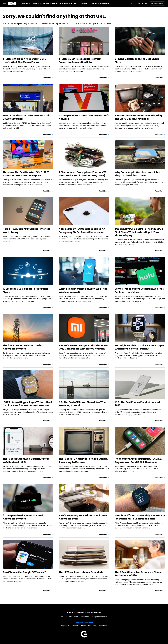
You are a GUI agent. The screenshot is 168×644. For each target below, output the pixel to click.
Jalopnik (75, 626)
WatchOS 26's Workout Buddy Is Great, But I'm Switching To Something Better (140, 517)
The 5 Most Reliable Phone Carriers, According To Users (24, 347)
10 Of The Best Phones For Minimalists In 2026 (138, 404)
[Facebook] (131, 3)
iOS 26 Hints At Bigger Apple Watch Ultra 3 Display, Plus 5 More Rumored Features (28, 404)
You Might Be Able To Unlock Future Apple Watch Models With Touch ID (139, 347)
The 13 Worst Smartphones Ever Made (81, 572)
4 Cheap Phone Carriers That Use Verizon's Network (84, 117)
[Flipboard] (142, 3)
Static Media (73, 617)
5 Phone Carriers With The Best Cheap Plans (137, 61)
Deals (94, 3)
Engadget (65, 626)
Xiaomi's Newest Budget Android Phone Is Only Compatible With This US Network (83, 347)
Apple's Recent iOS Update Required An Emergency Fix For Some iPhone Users (82, 230)
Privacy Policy (94, 613)
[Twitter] (135, 3)
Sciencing (92, 626)
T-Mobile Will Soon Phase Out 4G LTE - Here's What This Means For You (25, 61)
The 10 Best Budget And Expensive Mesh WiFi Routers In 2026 (26, 460)
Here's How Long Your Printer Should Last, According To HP (83, 517)
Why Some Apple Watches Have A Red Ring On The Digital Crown (137, 174)
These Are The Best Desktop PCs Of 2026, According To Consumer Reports (26, 174)
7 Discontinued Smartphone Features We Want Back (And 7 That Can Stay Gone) (83, 174)
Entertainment (60, 3)
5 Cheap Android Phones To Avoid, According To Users (23, 517)
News (25, 3)
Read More (47, 78)
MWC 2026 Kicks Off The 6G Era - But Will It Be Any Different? (28, 117)
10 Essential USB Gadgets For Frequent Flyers (25, 290)
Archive (80, 613)
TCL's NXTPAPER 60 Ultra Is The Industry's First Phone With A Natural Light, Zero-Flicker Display (139, 232)
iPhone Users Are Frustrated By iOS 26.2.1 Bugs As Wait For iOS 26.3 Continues (139, 460)
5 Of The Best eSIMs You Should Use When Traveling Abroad (83, 404)
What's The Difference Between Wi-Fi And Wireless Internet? (83, 290)
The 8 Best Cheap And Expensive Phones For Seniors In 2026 (138, 574)
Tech (34, 3)
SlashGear (103, 626)
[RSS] (146, 3)
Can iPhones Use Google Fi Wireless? (24, 572)
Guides (84, 3)
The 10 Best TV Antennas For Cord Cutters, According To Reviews (83, 460)
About (70, 613)
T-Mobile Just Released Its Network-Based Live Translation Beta (80, 61)
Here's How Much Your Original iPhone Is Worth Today (26, 230)
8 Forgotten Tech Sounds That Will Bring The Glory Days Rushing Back (138, 117)
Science (45, 3)
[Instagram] (139, 3)
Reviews (105, 3)
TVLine (83, 626)
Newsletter (157, 4)
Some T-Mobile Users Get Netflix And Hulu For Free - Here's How (139, 290)
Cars (74, 3)
